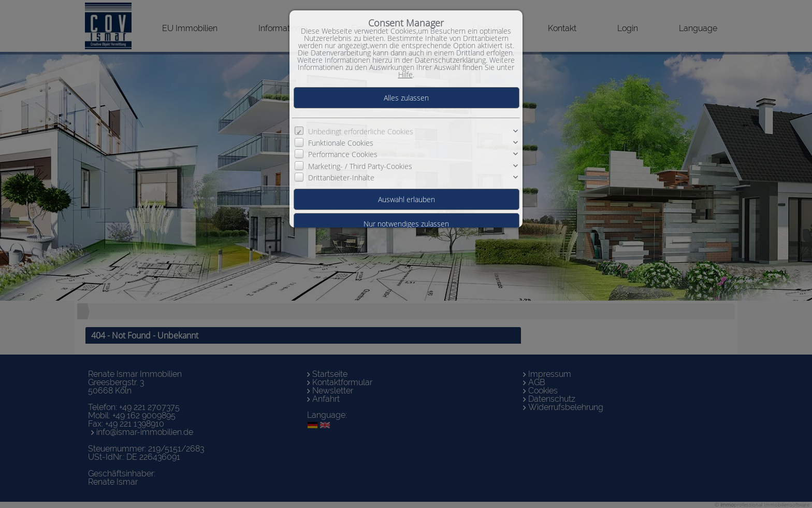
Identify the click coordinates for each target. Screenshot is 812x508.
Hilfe (405, 74)
